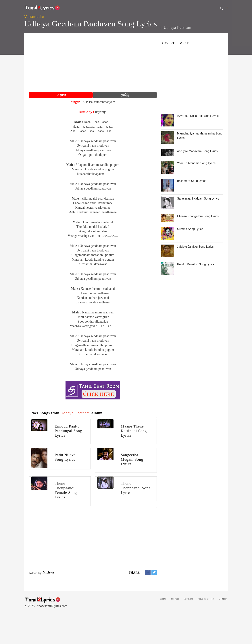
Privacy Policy (206, 599)
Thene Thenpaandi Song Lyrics (136, 488)
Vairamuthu (34, 17)
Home (163, 599)
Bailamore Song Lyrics (192, 181)
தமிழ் (125, 95)
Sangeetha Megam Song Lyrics (132, 459)
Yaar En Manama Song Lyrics (196, 163)
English (61, 95)
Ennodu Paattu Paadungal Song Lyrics (69, 431)
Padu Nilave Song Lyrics (65, 457)
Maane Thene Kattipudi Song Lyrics (134, 431)
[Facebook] (227, 8)
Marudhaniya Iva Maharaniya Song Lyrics (200, 136)
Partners (188, 599)
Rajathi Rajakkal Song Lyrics (196, 264)
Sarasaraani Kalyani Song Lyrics (198, 199)
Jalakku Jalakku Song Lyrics (195, 247)
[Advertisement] (93, 63)
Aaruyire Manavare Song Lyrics (197, 151)
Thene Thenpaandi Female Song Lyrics (66, 490)
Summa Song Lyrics (190, 229)
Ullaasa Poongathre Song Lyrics (198, 216)
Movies (175, 599)
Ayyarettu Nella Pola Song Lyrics (198, 116)
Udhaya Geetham (177, 28)
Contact (223, 599)
